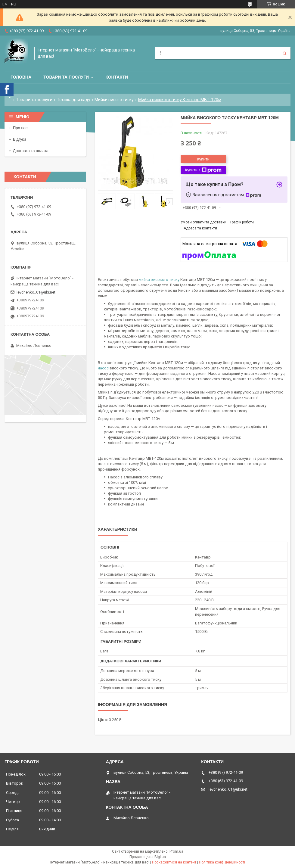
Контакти (117, 77)
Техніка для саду (74, 100)
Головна (21, 77)
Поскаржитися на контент (174, 862)
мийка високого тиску (159, 280)
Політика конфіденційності (222, 862)
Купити (203, 159)
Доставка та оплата (31, 151)
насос (103, 368)
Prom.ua (176, 851)
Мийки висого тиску (114, 100)
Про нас (20, 128)
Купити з (203, 170)
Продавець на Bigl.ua (148, 857)
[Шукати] (284, 53)
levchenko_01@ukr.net (36, 292)
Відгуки (19, 139)
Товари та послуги (66, 77)
